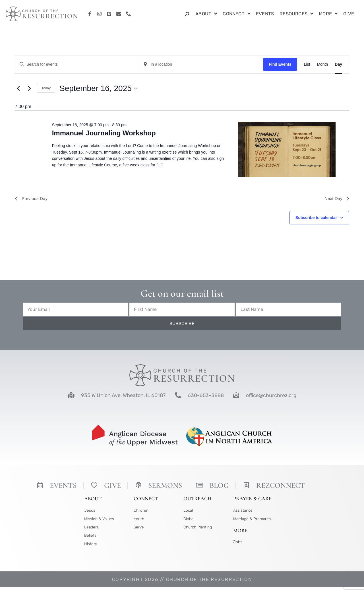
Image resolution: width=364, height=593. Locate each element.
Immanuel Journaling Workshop (104, 133)
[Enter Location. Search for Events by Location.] (201, 64)
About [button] (206, 14)
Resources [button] (296, 14)
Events (265, 14)
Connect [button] (236, 14)
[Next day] (29, 88)
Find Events (280, 64)
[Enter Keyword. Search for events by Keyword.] (77, 64)
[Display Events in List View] (307, 64)
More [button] (328, 14)
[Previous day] (18, 88)
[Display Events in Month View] (322, 64)
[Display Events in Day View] (338, 64)
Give (349, 14)
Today (46, 88)
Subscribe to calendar (316, 218)
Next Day (336, 199)
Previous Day (32, 199)
